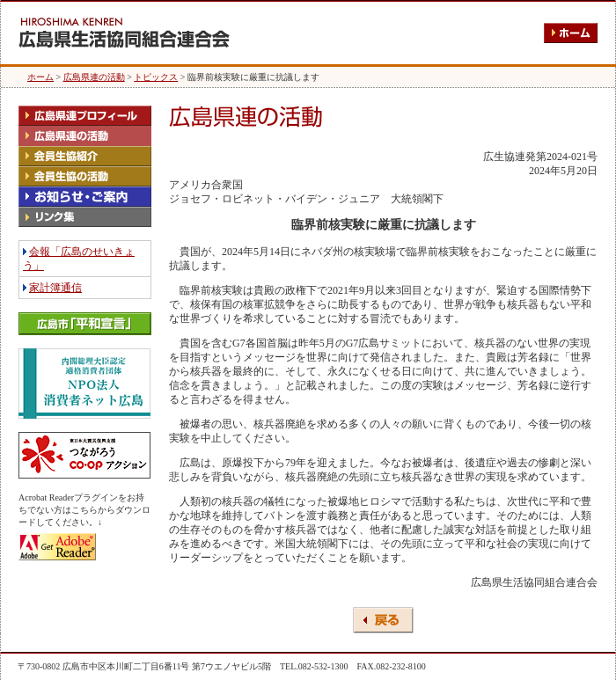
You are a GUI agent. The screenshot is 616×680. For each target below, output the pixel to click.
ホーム (40, 77)
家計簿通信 (55, 288)
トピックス (156, 77)
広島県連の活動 (94, 77)
